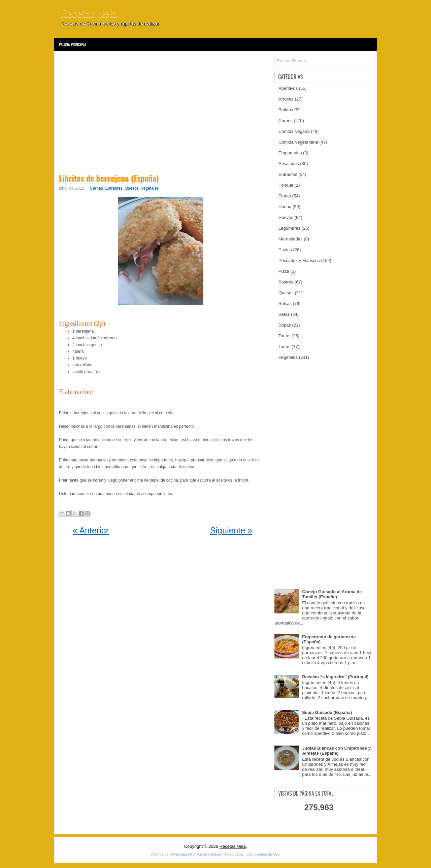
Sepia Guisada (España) (327, 712)
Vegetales (150, 188)
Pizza (284, 271)
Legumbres (289, 228)
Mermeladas (291, 239)
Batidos (286, 110)
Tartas (284, 336)
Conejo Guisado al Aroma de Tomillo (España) (332, 594)
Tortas (284, 347)
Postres (286, 282)
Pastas (285, 250)
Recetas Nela (89, 13)
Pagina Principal (73, 44)
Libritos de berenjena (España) (109, 178)
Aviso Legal (234, 854)
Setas (284, 314)
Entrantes (114, 188)
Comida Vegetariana (298, 142)
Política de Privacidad (169, 854)
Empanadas (290, 153)
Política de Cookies (206, 854)
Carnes (96, 188)
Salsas (285, 304)
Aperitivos (288, 88)
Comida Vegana (294, 131)
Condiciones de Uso (263, 854)
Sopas (285, 325)
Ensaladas (289, 164)
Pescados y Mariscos (299, 260)
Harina (285, 207)
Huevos (286, 217)
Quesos (131, 188)
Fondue (286, 185)
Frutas (285, 196)
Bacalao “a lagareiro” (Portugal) (335, 677)
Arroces (286, 99)
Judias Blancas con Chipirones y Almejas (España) (336, 751)
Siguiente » (231, 530)
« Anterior (91, 530)
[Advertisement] (162, 111)
